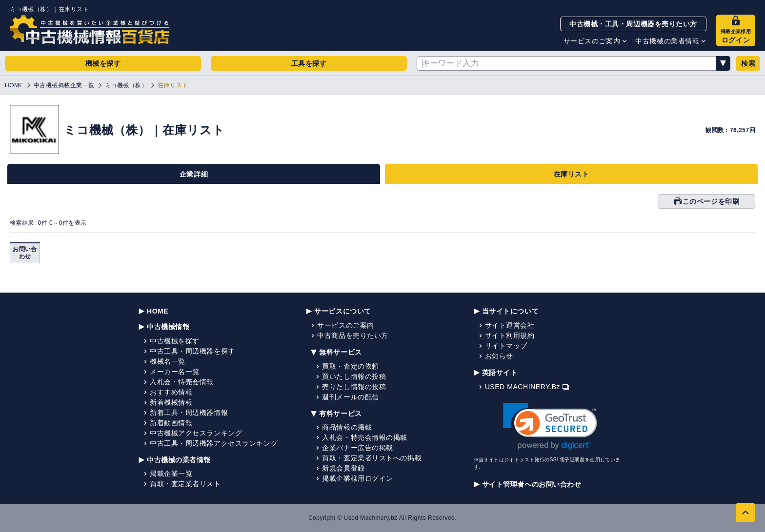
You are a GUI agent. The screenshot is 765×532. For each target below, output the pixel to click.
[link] (550, 426)
